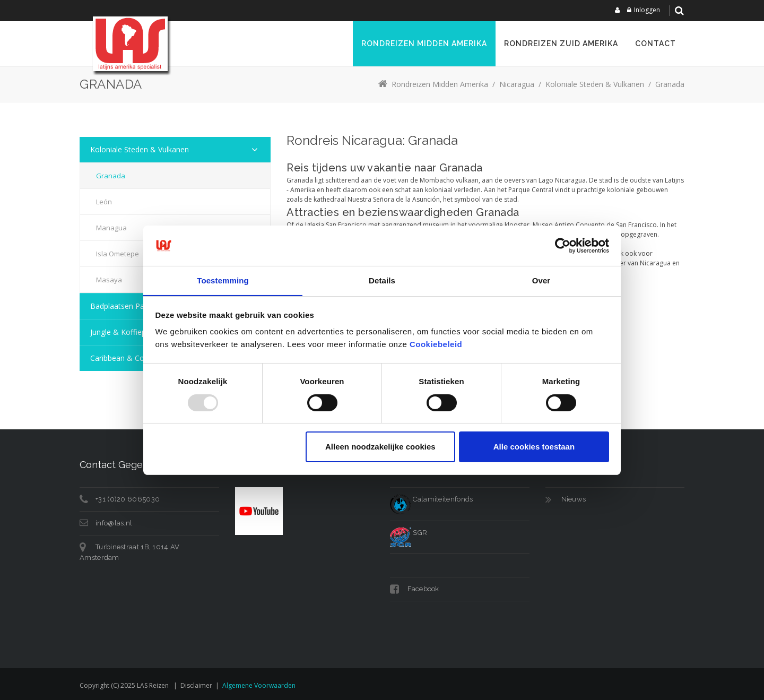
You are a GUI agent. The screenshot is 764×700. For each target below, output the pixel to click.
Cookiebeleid (436, 345)
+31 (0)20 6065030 (128, 499)
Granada (111, 176)
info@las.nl (114, 523)
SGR (409, 533)
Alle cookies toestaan (534, 447)
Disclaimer (196, 685)
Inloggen (647, 10)
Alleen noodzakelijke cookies (380, 447)
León (104, 202)
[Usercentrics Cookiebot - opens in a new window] (563, 245)
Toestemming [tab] (223, 280)
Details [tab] (382, 280)
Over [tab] (541, 280)
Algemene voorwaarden (259, 685)
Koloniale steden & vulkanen (140, 149)
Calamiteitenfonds (431, 499)
